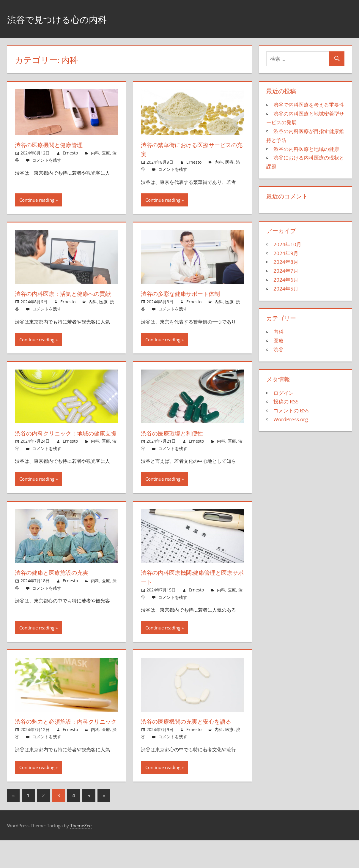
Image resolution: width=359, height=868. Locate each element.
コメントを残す (47, 160)
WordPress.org (291, 419)
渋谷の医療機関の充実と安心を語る (190, 744)
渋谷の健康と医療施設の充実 (58, 591)
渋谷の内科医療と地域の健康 (306, 149)
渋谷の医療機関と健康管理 (54, 145)
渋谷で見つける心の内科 (67, 19)
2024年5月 (286, 289)
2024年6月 (286, 280)
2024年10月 (287, 244)
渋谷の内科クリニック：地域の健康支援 (65, 447)
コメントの (291, 411)
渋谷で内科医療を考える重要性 (309, 105)
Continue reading (37, 200)
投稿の (286, 402)
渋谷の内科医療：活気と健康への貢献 (64, 298)
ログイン (284, 393)
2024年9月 (286, 253)
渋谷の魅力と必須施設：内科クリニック (64, 744)
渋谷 (278, 349)
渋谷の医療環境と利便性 (177, 442)
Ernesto (70, 153)
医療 (106, 153)
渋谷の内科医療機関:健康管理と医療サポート (191, 595)
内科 (95, 153)
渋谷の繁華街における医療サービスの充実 (191, 149)
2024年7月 (286, 271)
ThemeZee (81, 853)
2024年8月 (286, 262)
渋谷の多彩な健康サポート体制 (187, 293)
